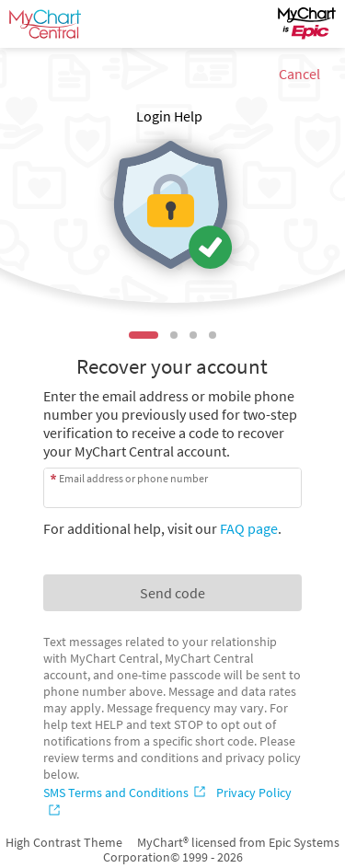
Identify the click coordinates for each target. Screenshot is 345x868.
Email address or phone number (133, 478)
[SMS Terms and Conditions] (126, 793)
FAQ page (249, 528)
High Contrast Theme (64, 842)
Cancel (299, 74)
